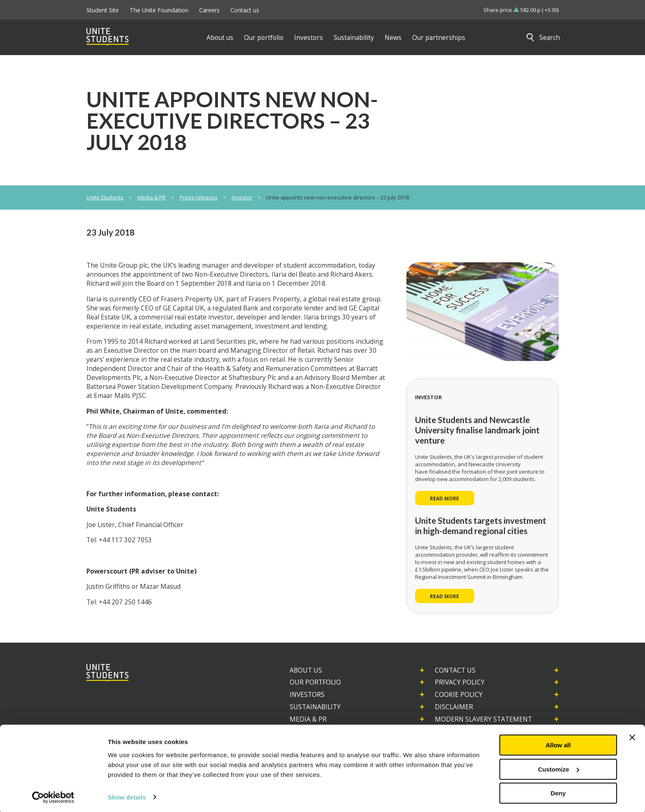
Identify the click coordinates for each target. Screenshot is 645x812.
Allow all (558, 744)
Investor (242, 197)
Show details (127, 795)
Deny (558, 792)
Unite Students (105, 197)
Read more (444, 498)
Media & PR (152, 197)
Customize (559, 768)
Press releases (199, 197)
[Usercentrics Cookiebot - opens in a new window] (53, 796)
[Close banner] (632, 736)
